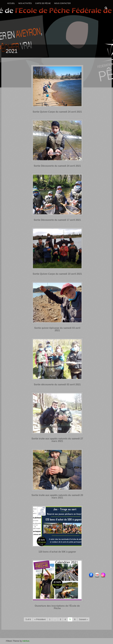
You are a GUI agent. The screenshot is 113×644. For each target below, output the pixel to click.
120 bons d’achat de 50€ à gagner (57, 552)
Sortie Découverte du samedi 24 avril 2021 (57, 166)
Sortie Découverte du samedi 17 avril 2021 (57, 220)
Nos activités (25, 3)
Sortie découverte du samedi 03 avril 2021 (57, 385)
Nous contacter (63, 3)
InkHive (26, 641)
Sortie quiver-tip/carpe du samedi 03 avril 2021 (57, 329)
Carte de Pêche (43, 3)
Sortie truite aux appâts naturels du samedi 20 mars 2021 (57, 496)
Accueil (11, 3)
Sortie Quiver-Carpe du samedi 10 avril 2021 (57, 274)
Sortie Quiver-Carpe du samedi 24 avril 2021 (57, 112)
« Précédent (40, 619)
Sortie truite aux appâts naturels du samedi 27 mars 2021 (57, 440)
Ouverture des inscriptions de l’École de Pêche (57, 607)
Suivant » (83, 619)
